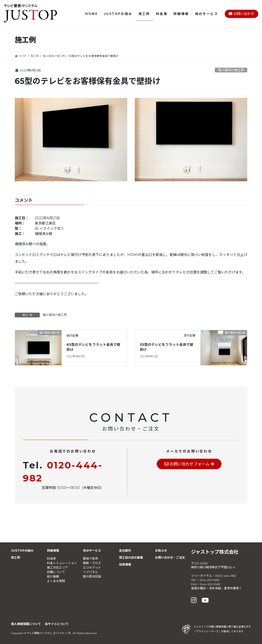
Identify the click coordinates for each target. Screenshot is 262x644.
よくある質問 (56, 581)
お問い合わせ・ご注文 (170, 557)
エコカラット (92, 567)
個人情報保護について (26, 624)
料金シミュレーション (62, 563)
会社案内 (125, 550)
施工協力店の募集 (131, 557)
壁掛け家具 (90, 558)
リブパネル (90, 572)
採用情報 (125, 564)
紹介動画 (53, 576)
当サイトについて (57, 624)
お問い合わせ (241, 14)
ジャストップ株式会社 (215, 552)
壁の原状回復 (92, 576)
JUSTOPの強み (22, 550)
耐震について (56, 572)
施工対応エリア (57, 567)
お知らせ (161, 550)
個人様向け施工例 (231, 70)
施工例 (15, 557)
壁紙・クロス (92, 563)
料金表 (51, 558)
